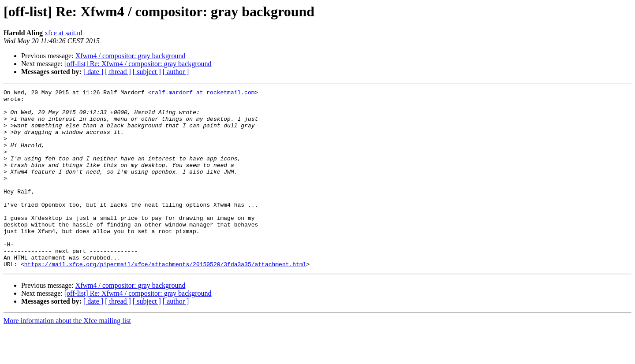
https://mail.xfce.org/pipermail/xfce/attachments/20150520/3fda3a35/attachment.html (165, 300)
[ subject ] (147, 72)
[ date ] (93, 72)
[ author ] (176, 72)
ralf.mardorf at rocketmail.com (203, 93)
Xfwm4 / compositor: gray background (131, 56)
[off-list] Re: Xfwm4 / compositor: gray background (138, 64)
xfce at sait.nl (63, 33)
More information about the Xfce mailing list (67, 356)
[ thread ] (118, 72)
